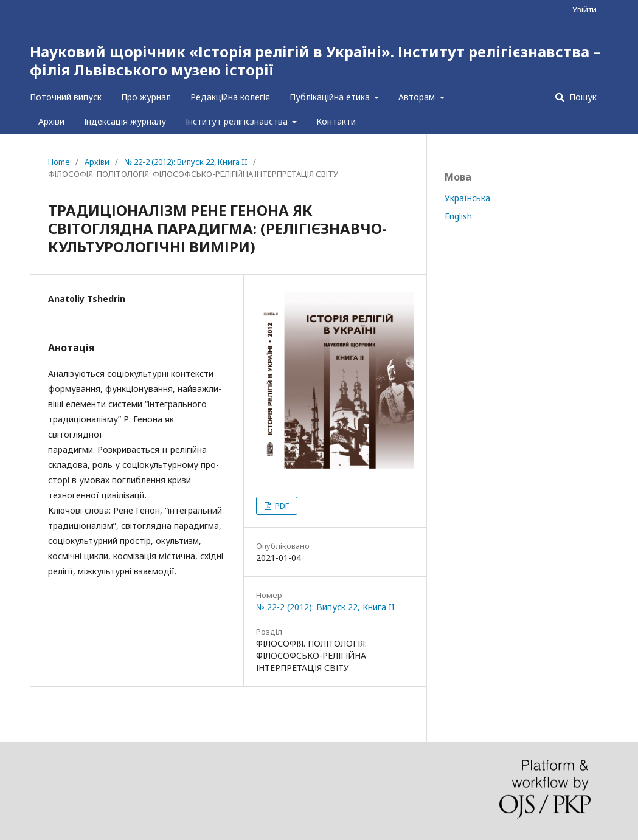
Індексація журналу (125, 121)
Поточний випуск (66, 97)
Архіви (51, 121)
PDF (281, 506)
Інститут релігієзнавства (238, 121)
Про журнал (146, 97)
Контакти (336, 121)
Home (59, 162)
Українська (467, 198)
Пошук (582, 97)
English (458, 216)
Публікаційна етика (331, 97)
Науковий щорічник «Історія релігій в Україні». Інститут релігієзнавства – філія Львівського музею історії (315, 60)
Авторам (418, 97)
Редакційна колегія (230, 97)
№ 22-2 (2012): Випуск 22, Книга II (186, 162)
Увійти (584, 9)
